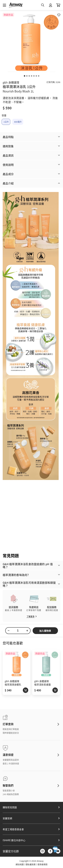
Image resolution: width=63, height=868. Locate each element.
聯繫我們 (8, 785)
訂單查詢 (8, 724)
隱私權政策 (31, 864)
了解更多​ (32, 616)
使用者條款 (43, 864)
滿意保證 (8, 755)
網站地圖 (20, 864)
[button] (32, 137)
